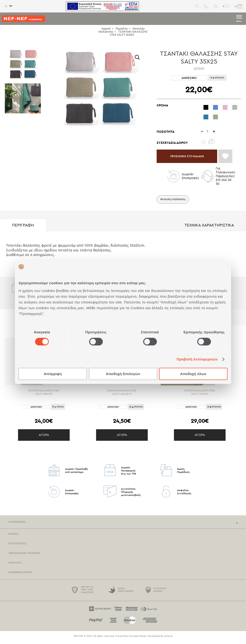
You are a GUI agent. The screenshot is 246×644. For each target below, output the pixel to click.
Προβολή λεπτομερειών (197, 359)
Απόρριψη (53, 374)
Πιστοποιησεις (18, 546)
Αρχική (106, 29)
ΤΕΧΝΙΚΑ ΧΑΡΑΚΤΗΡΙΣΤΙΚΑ (209, 228)
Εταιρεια (14, 537)
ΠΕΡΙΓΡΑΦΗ (23, 228)
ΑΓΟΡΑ (44, 438)
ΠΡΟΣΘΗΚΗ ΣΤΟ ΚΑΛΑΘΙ (190, 157)
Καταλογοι (15, 565)
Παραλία (122, 29)
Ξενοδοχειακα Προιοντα (24, 556)
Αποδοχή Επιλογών (123, 374)
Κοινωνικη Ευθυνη (20, 575)
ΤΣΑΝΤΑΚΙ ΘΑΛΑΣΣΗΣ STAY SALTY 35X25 (129, 33)
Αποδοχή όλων (193, 374)
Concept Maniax (138, 639)
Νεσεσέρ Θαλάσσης (174, 202)
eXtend (168, 639)
